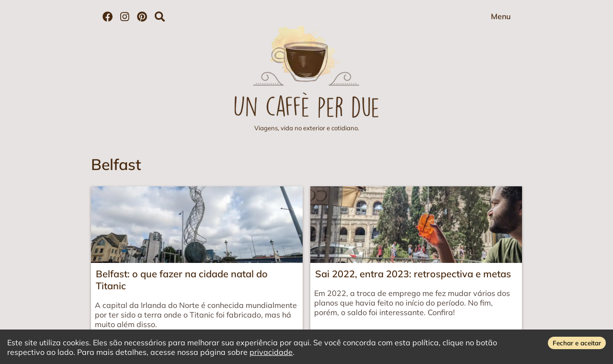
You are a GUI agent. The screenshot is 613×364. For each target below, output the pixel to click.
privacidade (271, 352)
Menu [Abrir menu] (501, 16)
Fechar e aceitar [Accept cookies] (577, 343)
